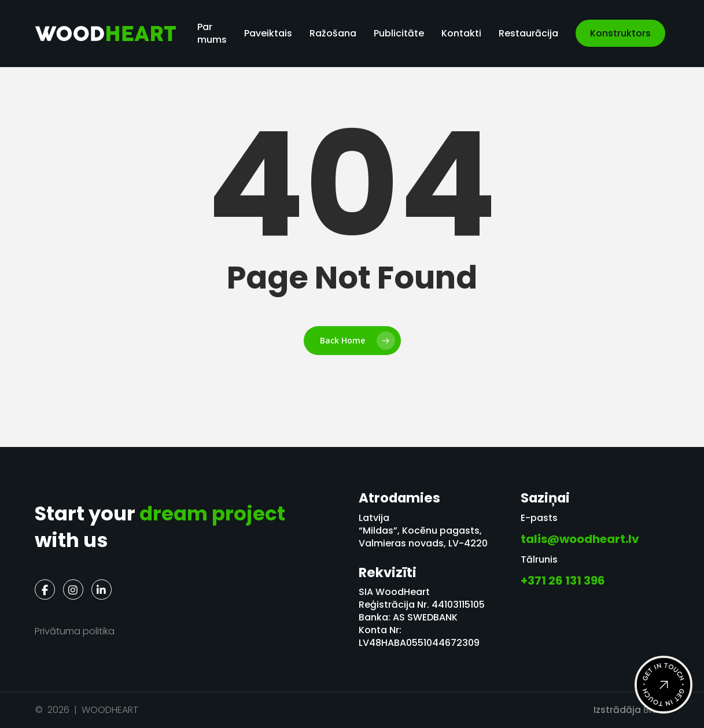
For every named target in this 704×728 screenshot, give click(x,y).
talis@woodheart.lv (580, 539)
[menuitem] (683, 34)
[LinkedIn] (102, 590)
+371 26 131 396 (563, 581)
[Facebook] (45, 590)
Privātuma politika (75, 631)
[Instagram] (73, 590)
